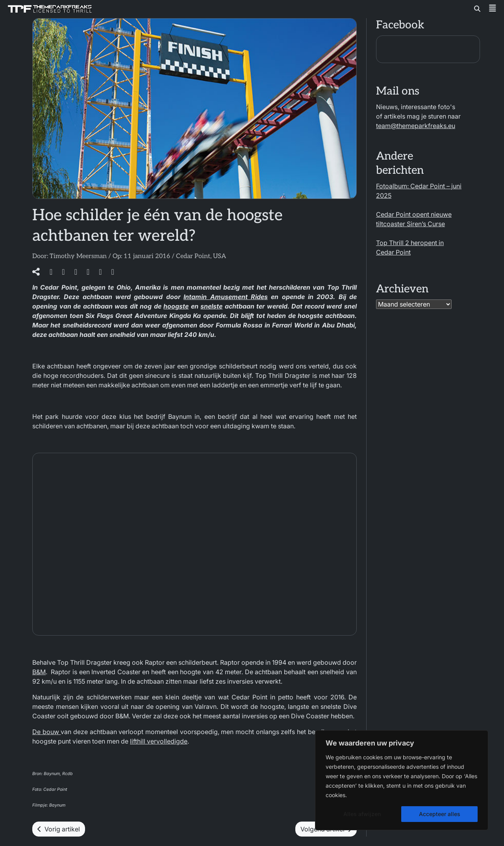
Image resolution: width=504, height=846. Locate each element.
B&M (39, 672)
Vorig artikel (59, 829)
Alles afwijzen (362, 814)
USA (220, 256)
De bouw (46, 732)
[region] (402, 780)
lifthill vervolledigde (159, 741)
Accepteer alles (440, 814)
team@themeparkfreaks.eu (416, 126)
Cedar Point (193, 256)
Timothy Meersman (78, 256)
